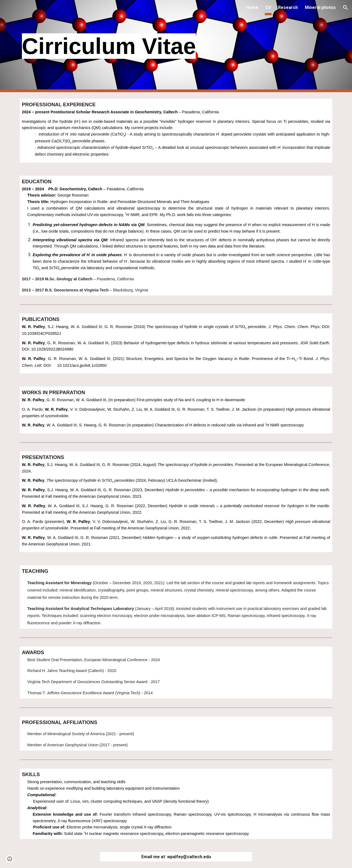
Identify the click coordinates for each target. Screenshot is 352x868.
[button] (346, 8)
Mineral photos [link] (320, 7)
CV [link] (268, 7)
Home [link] (252, 7)
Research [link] (288, 7)
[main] (163, 46)
